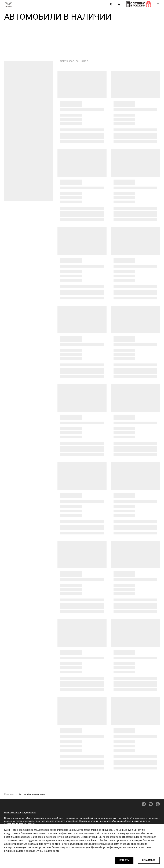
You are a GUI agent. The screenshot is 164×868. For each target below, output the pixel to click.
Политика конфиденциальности (20, 813)
